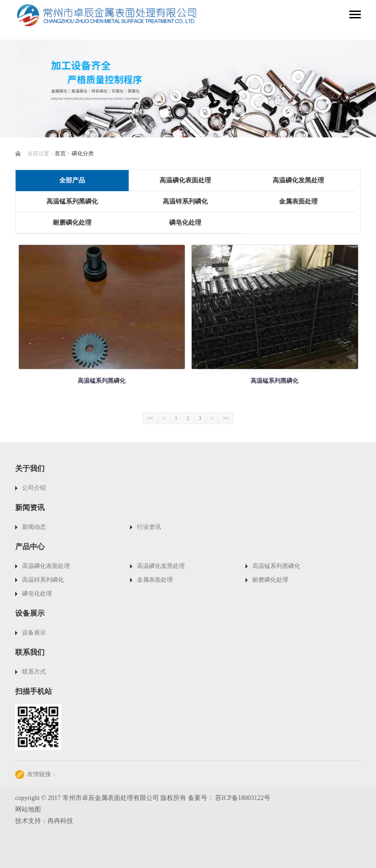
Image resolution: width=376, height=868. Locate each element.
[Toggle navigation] (355, 15)
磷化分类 (83, 153)
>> (226, 418)
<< (150, 418)
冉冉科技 (60, 821)
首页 (60, 153)
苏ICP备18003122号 (243, 798)
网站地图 (28, 809)
